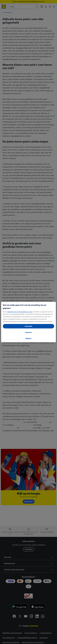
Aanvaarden (29, 326)
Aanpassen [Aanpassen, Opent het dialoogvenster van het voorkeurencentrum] (28, 332)
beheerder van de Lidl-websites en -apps (20, 312)
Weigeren (28, 338)
